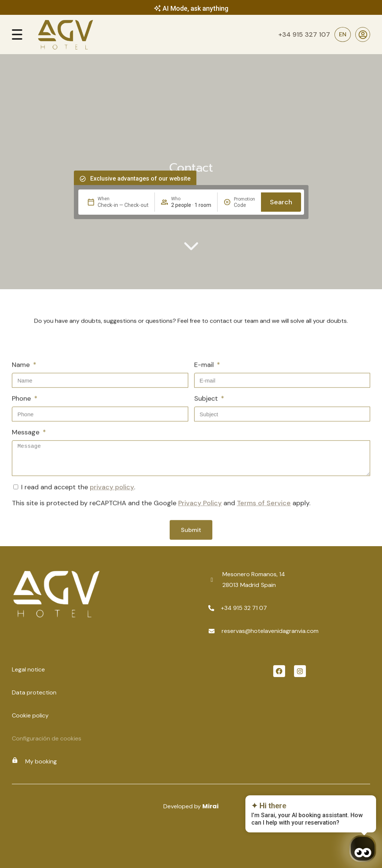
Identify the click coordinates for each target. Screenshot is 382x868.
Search (281, 202)
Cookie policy (30, 715)
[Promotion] (244, 205)
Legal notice (28, 669)
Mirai (210, 806)
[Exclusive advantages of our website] (83, 179)
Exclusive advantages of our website (140, 179)
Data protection (34, 692)
